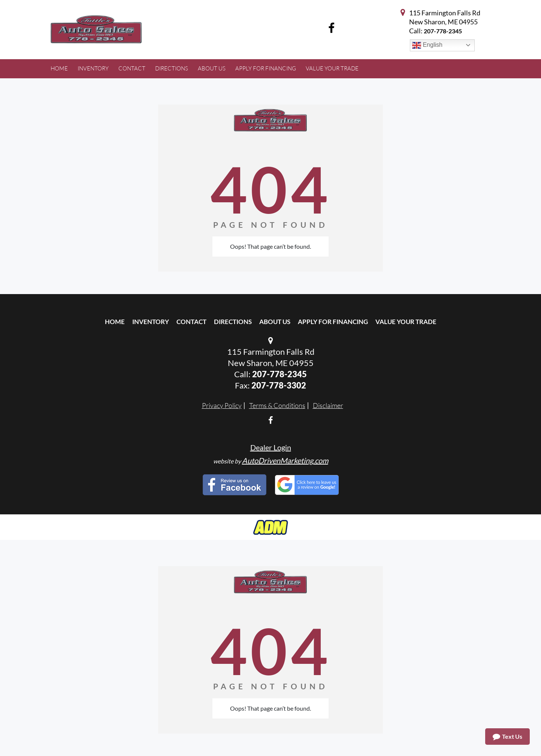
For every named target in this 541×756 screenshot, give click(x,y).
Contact (191, 322)
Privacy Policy (222, 405)
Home (115, 322)
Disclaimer (328, 405)
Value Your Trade (406, 322)
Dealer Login (271, 447)
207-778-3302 (279, 385)
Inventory (151, 322)
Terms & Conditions (277, 405)
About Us (275, 322)
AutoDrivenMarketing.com (285, 460)
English (427, 45)
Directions (233, 322)
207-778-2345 (443, 31)
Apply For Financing (333, 322)
